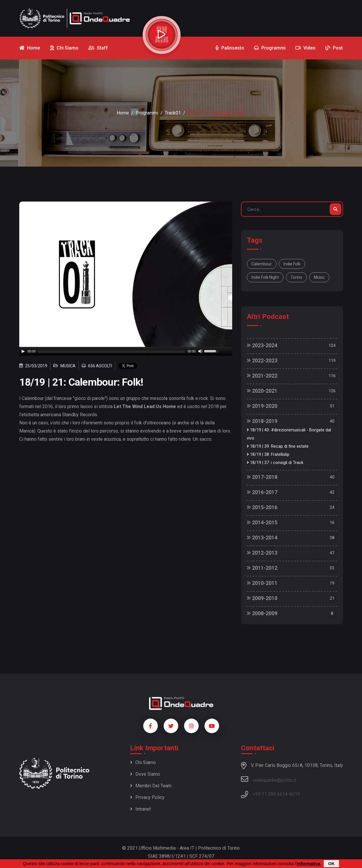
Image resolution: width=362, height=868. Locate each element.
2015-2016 (262, 507)
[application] (126, 351)
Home (123, 113)
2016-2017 (262, 492)
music (319, 277)
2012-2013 (262, 553)
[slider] (112, 351)
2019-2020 (262, 406)
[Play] (23, 351)
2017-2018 (262, 477)
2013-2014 (262, 538)
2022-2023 (262, 360)
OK (332, 863)
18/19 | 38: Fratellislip (268, 455)
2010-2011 (262, 583)
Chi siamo (143, 762)
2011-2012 (262, 568)
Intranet (140, 809)
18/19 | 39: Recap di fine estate (278, 446)
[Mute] (200, 351)
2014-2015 (262, 522)
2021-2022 (262, 376)
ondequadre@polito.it (269, 779)
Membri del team (151, 786)
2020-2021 (262, 391)
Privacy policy (147, 797)
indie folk (292, 264)
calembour (262, 264)
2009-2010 (262, 598)
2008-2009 (262, 613)
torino (296, 277)
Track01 (173, 113)
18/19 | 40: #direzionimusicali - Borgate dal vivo (289, 434)
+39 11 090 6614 (270, 794)
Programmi (147, 113)
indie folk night (265, 277)
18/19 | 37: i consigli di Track (275, 463)
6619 (295, 794)
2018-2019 (262, 421)
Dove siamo (145, 774)
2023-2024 (262, 345)
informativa (308, 863)
